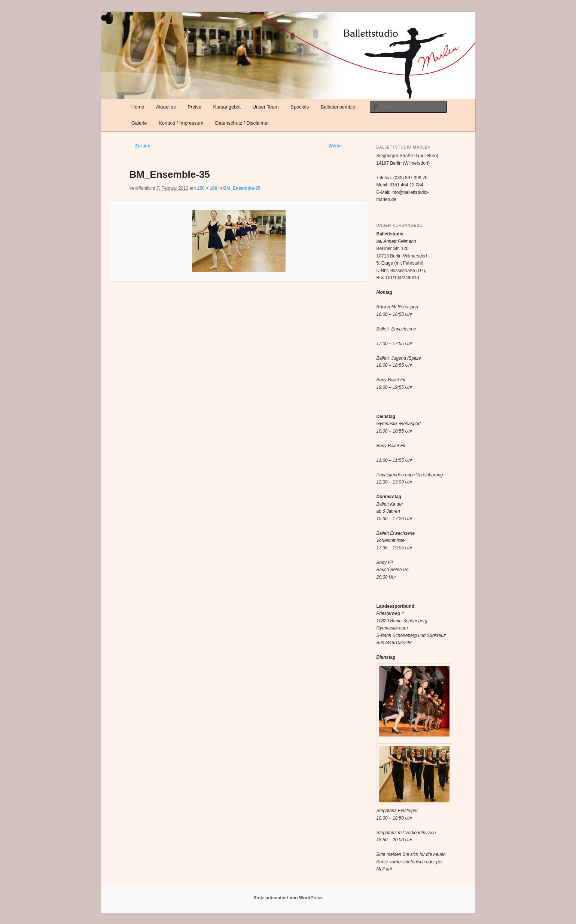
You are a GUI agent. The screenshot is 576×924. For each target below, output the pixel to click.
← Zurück (140, 146)
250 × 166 (207, 188)
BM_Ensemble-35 (242, 188)
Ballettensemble (338, 107)
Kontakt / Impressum (181, 123)
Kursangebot (227, 107)
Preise (194, 107)
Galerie (139, 123)
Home (138, 107)
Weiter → (338, 146)
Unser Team (266, 107)
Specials (300, 107)
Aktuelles (166, 107)
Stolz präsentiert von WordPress (288, 898)
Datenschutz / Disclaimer (242, 123)
